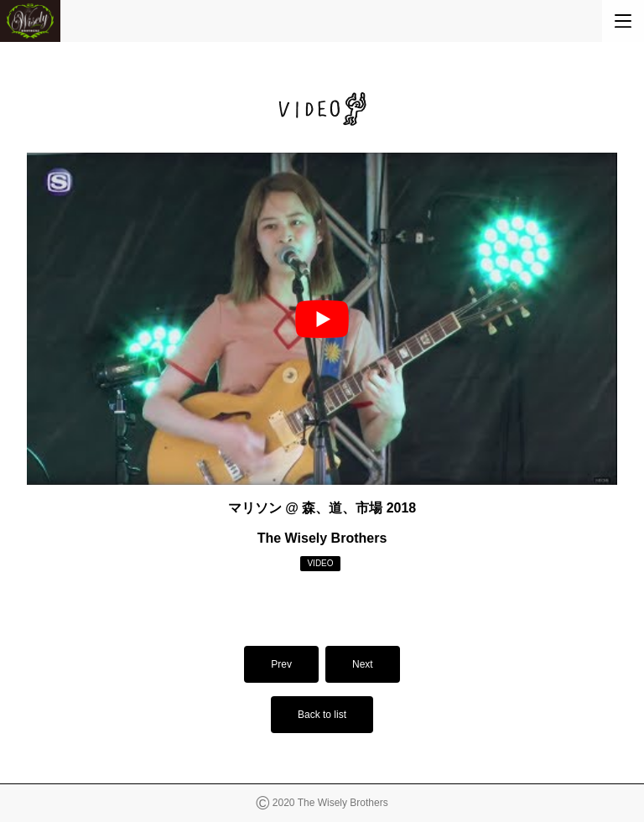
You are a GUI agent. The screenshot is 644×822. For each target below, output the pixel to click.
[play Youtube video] (322, 319)
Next (363, 664)
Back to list (322, 715)
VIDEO (320, 563)
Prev (281, 664)
